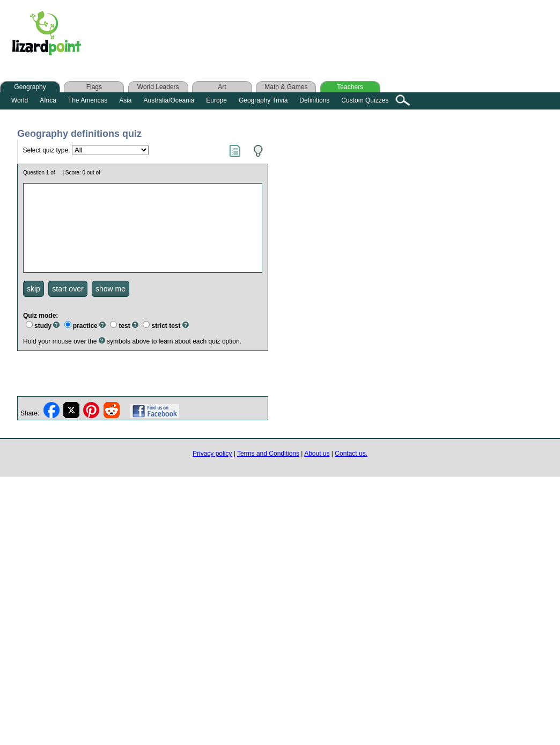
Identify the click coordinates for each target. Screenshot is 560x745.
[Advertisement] (305, 36)
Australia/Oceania (169, 100)
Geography (30, 87)
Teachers (350, 87)
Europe (216, 100)
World (20, 100)
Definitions (314, 100)
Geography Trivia (263, 100)
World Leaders (158, 87)
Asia (125, 100)
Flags (94, 87)
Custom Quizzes (365, 100)
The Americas (88, 100)
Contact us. (351, 454)
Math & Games (286, 87)
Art (222, 87)
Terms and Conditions (268, 454)
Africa (48, 100)
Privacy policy (212, 454)
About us (317, 454)
